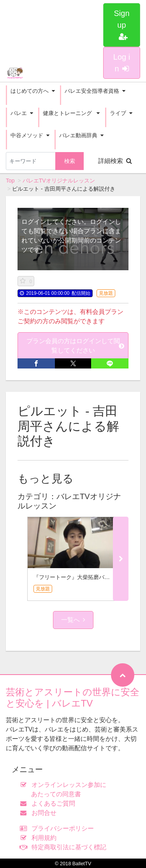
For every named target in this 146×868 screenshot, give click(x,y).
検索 (70, 161)
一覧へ (73, 620)
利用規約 (40, 838)
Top (10, 181)
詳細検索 (115, 161)
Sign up (121, 25)
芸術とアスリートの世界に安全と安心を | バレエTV (73, 698)
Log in (122, 63)
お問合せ (40, 813)
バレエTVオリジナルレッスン (59, 181)
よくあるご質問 (49, 803)
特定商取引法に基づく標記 (65, 847)
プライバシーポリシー (59, 828)
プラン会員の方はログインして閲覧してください (76, 346)
